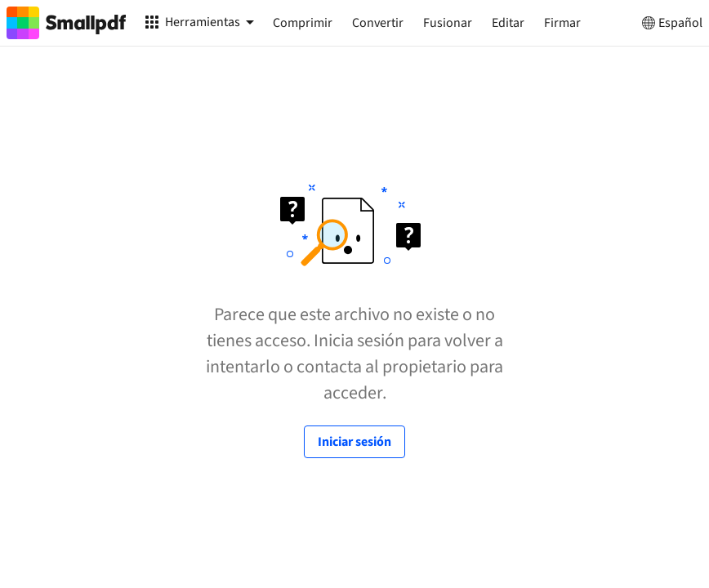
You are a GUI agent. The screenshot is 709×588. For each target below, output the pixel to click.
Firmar (562, 23)
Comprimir (303, 23)
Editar (508, 23)
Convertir (378, 23)
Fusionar (448, 23)
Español (671, 23)
